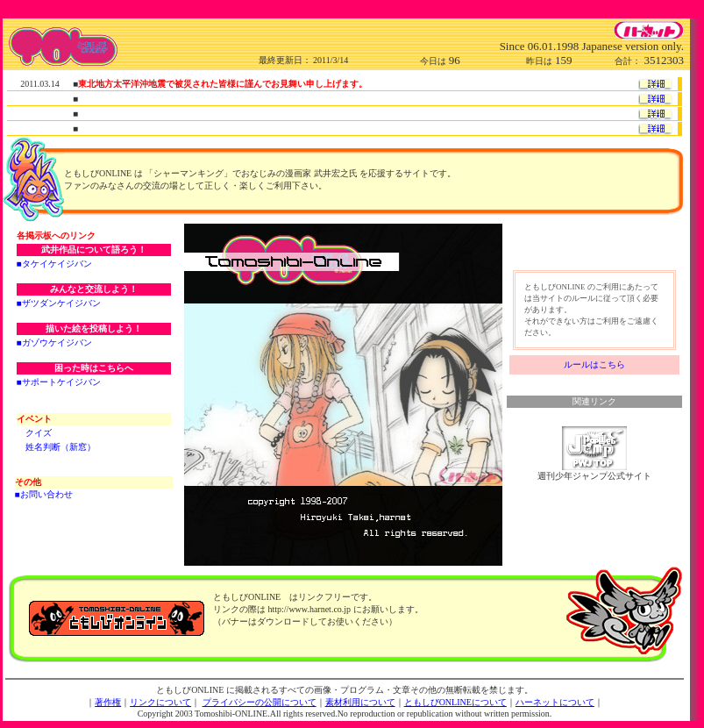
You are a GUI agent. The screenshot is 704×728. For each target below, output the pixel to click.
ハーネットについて (555, 702)
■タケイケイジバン (54, 264)
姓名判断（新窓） (60, 447)
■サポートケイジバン (59, 382)
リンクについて (160, 702)
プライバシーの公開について (260, 702)
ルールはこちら (594, 364)
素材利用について (360, 702)
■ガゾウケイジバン (54, 343)
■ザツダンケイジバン (59, 303)
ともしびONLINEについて (455, 702)
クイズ (39, 433)
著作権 (108, 702)
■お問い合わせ (44, 494)
